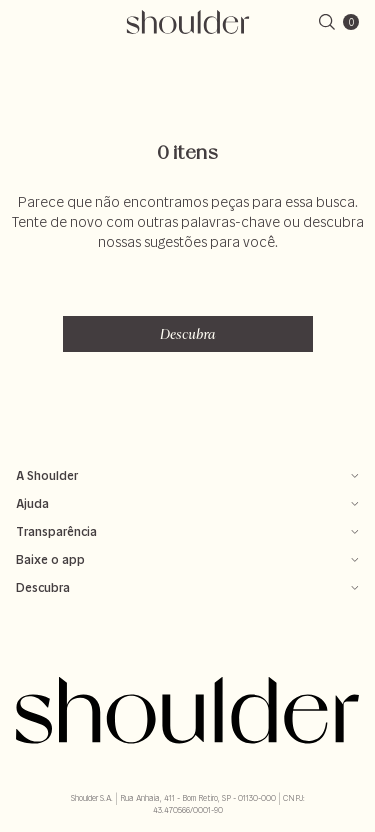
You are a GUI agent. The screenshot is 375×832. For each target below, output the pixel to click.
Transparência (187, 531)
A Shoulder (187, 475)
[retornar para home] (187, 22)
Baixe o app (187, 559)
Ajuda (187, 503)
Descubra (188, 334)
